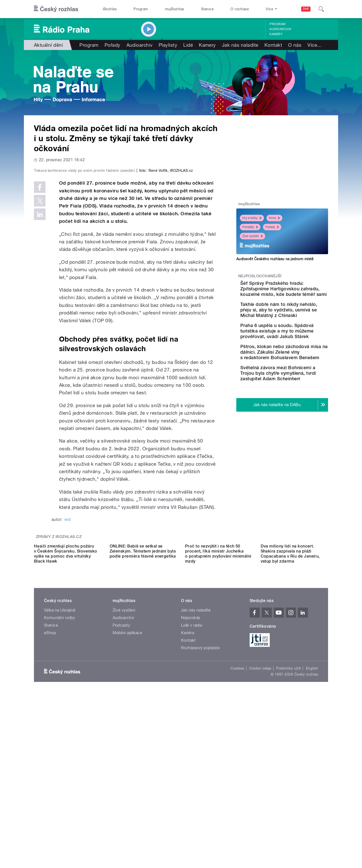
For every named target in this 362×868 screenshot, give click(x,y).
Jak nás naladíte (240, 45)
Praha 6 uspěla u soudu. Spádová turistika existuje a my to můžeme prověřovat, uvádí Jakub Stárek (297, 353)
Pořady (112, 45)
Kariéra (188, 784)
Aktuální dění (48, 45)
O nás (295, 45)
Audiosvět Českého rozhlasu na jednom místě (275, 259)
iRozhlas (110, 9)
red (67, 626)
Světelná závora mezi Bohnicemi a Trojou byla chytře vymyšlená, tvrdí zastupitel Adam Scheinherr (295, 417)
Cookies (237, 820)
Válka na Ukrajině (60, 762)
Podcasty (121, 777)
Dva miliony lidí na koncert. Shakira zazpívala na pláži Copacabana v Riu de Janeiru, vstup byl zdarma (290, 705)
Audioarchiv (280, 29)
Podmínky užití (289, 820)
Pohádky (250, 227)
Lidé (188, 45)
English (312, 820)
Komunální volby (59, 769)
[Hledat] (321, 9)
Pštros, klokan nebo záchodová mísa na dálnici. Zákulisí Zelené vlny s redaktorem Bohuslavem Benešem (298, 385)
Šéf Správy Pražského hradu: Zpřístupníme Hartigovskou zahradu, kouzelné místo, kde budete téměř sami (293, 294)
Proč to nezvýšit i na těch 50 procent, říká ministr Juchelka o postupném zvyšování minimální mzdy (218, 705)
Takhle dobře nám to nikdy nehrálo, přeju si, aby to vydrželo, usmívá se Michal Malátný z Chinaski (298, 324)
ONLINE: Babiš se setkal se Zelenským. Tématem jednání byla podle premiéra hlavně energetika (143, 703)
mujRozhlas (175, 9)
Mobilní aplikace (128, 784)
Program (141, 9)
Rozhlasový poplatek (200, 800)
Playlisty (168, 45)
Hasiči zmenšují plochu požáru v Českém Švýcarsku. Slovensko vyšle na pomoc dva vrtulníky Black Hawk (66, 705)
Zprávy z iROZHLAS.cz (59, 643)
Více (315, 45)
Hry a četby (252, 218)
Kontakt (273, 45)
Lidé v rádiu (192, 777)
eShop (50, 784)
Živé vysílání (253, 236)
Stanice (207, 9)
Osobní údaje (260, 820)
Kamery (276, 34)
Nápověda (191, 769)
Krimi (274, 218)
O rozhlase (240, 9)
